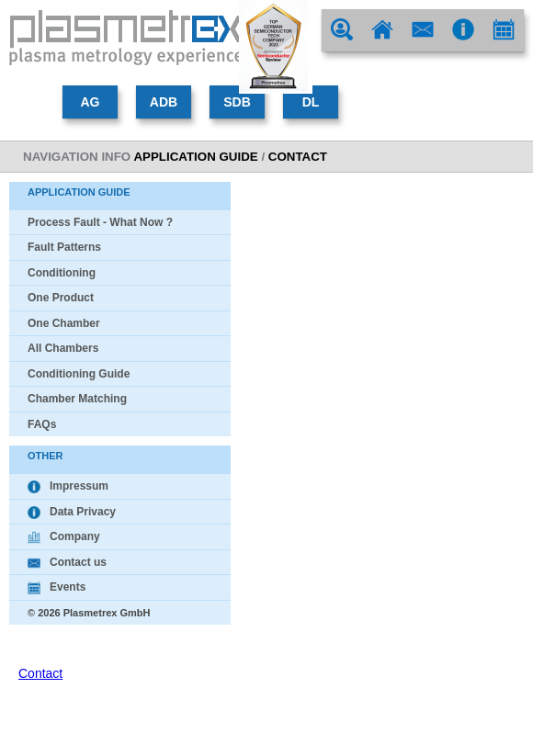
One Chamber (64, 323)
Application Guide (195, 157)
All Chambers (63, 348)
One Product (61, 298)
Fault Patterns (64, 247)
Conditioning (62, 273)
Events (57, 587)
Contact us (67, 562)
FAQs (42, 424)
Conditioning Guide (79, 374)
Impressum (68, 486)
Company (64, 536)
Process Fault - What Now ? (100, 222)
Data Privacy (72, 512)
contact (298, 157)
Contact (40, 673)
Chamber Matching (77, 399)
